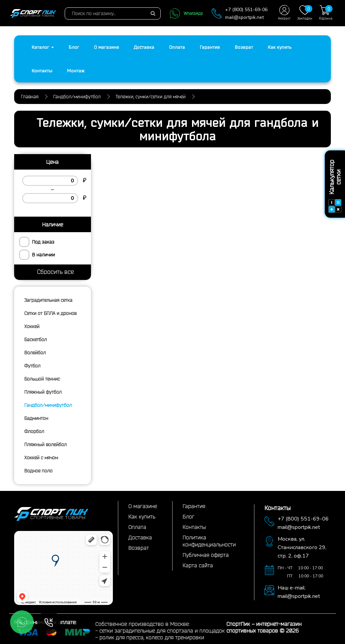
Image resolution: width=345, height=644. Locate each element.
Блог (74, 47)
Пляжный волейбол (45, 444)
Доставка (144, 47)
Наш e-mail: (292, 588)
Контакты (42, 71)
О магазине (106, 47)
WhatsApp (186, 13)
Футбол (32, 366)
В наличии (43, 255)
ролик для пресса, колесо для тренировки (152, 637)
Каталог (43, 47)
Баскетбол (36, 339)
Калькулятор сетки (335, 186)
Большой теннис (42, 379)
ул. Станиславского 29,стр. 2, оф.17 (302, 547)
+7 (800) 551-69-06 (246, 10)
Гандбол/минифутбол (48, 405)
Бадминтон (36, 418)
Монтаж (76, 71)
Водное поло (38, 471)
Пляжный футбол (43, 392)
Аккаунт (284, 13)
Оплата (177, 47)
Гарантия (210, 47)
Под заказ (43, 242)
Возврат (244, 47)
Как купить (280, 47)
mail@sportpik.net (244, 17)
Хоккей (32, 326)
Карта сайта (198, 565)
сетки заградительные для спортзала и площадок (162, 631)
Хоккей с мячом (41, 458)
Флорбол (34, 431)
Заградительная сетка (48, 300)
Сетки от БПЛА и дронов (50, 313)
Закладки (305, 13)
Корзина (326, 13)
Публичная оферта (206, 555)
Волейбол (35, 353)
